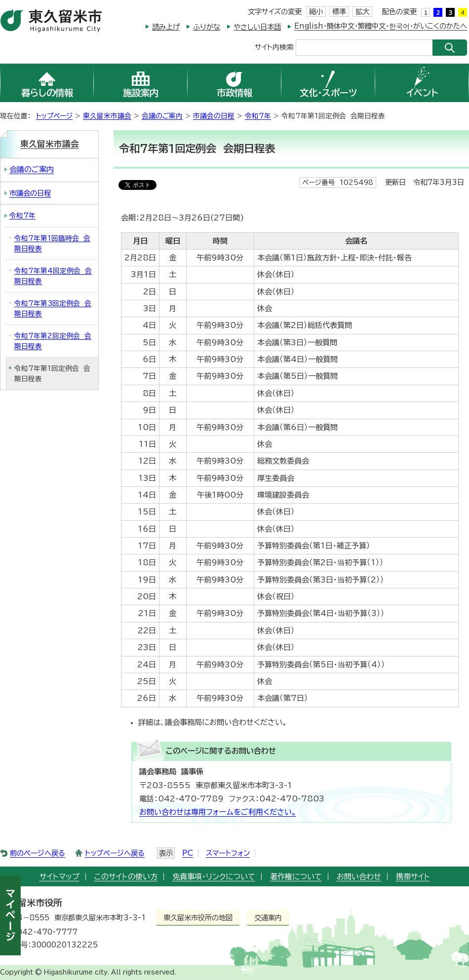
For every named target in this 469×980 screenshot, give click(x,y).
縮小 (316, 12)
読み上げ (166, 27)
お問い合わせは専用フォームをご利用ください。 (218, 812)
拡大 (362, 12)
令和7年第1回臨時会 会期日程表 (52, 243)
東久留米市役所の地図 (198, 918)
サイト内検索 (274, 47)
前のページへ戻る (38, 853)
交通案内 (268, 918)
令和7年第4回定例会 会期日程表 (53, 276)
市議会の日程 (214, 116)
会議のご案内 (162, 116)
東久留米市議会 (107, 116)
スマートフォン (228, 853)
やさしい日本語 (257, 27)
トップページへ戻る (115, 853)
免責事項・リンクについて (214, 877)
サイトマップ (59, 877)
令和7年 (258, 116)
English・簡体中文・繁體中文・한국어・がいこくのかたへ (381, 26)
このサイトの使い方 (126, 877)
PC (188, 853)
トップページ (54, 116)
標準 (339, 12)
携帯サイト (413, 877)
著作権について (296, 877)
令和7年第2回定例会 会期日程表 (53, 341)
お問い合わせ (359, 877)
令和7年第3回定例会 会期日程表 (53, 309)
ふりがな (207, 27)
